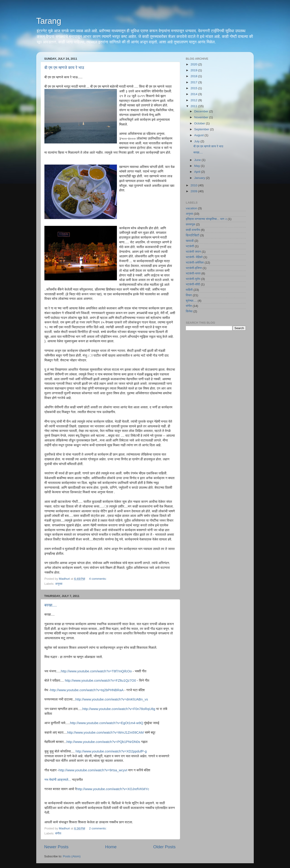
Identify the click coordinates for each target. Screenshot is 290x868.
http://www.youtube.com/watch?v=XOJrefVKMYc (113, 789)
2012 (194, 100)
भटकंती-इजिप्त (194, 268)
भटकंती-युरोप (193, 279)
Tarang (49, 21)
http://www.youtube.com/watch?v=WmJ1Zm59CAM (105, 732)
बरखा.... (51, 605)
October (200, 123)
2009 (194, 191)
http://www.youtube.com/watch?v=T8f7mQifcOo (96, 671)
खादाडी (190, 241)
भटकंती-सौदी (193, 284)
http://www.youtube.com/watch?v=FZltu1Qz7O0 (100, 681)
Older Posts (164, 847)
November (202, 117)
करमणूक (190, 224)
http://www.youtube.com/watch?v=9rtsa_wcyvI (93, 770)
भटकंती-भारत (193, 273)
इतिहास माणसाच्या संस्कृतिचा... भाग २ (206, 219)
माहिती (189, 290)
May (197, 166)
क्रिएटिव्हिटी (192, 235)
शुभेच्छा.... (191, 301)
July (197, 141)
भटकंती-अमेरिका (195, 263)
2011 (194, 106)
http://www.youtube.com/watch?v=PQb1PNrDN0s (103, 742)
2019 (194, 70)
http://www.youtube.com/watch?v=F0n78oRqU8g (119, 709)
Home (111, 847)
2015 (194, 88)
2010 (194, 185)
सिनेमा (189, 311)
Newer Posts (56, 847)
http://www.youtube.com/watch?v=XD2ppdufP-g (111, 751)
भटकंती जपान (193, 252)
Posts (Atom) (72, 856)
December (202, 111)
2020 (194, 64)
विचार (189, 295)
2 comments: (98, 828)
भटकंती (190, 246)
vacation (191, 208)
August (199, 135)
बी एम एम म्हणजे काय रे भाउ (64, 68)
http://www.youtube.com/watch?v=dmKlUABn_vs (112, 699)
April (198, 172)
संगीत (58, 833)
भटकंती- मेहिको (194, 257)
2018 (194, 76)
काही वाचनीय (193, 230)
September (202, 129)
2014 (194, 94)
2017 (194, 82)
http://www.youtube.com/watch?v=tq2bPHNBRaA (87, 690)
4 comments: (98, 579)
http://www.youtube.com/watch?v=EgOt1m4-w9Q (107, 723)
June (198, 160)
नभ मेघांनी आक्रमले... (58, 780)
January (200, 178)
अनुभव (59, 584)
